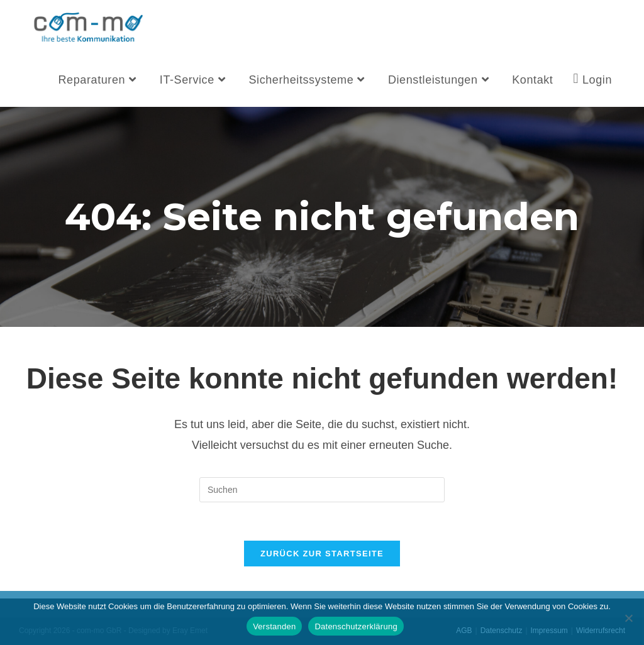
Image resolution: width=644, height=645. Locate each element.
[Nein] (628, 618)
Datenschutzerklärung (356, 626)
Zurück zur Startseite (322, 554)
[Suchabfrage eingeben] (322, 490)
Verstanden (274, 626)
